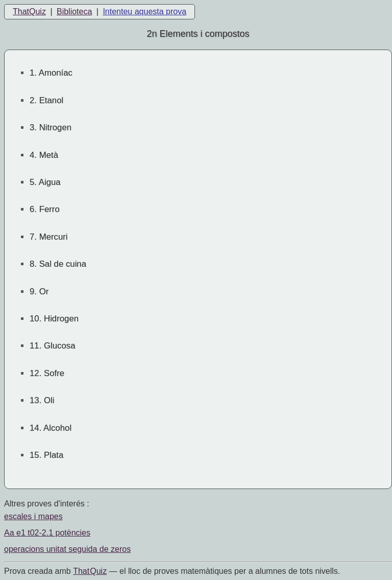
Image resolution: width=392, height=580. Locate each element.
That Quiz (90, 571)
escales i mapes (33, 516)
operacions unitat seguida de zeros (67, 549)
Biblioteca (74, 11)
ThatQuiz (29, 11)
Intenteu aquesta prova (144, 11)
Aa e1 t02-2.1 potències (47, 533)
